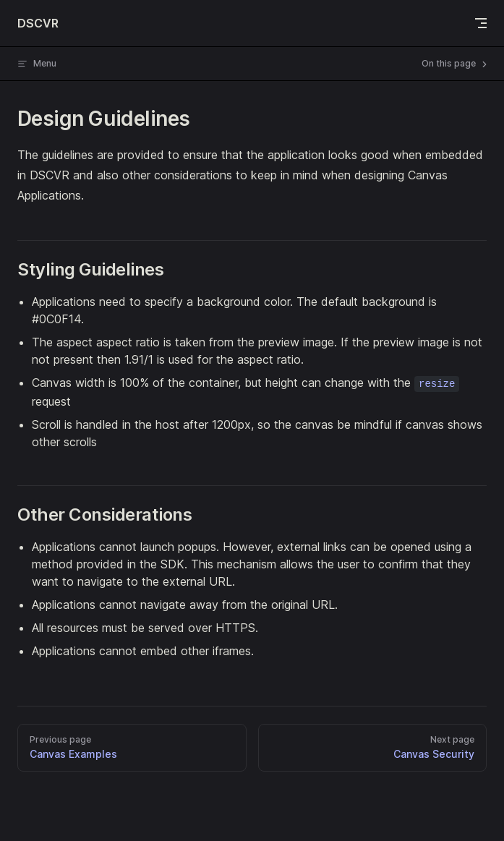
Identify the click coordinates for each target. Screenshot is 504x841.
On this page (456, 64)
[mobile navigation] (481, 23)
